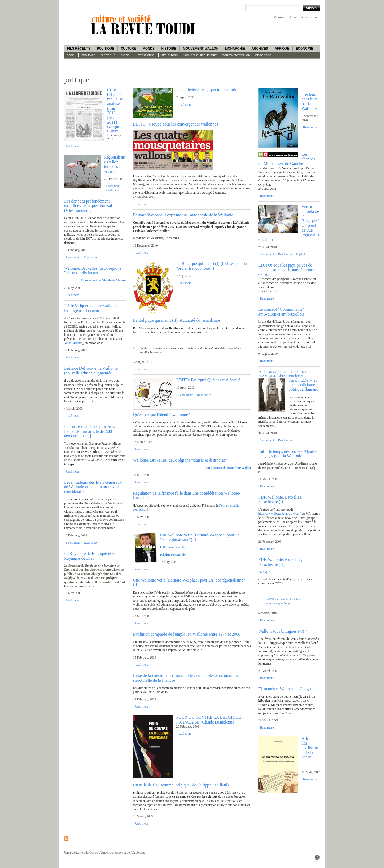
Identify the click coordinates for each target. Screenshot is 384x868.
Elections (108, 55)
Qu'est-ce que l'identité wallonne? (161, 415)
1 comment (113, 186)
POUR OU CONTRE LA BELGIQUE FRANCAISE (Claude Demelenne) (208, 720)
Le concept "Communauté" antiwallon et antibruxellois (281, 312)
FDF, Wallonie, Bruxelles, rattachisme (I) (280, 499)
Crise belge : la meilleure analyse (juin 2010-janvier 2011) (115, 106)
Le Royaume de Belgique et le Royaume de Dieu (90, 556)
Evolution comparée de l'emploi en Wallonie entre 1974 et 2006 (187, 634)
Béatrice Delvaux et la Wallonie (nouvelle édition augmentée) (91, 370)
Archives (260, 49)
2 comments (185, 395)
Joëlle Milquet (73, 343)
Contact (280, 17)
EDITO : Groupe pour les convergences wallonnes (176, 124)
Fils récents (79, 49)
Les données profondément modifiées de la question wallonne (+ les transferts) (93, 206)
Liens (293, 17)
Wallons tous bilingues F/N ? (283, 631)
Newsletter (309, 17)
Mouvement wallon (201, 49)
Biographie (263, 55)
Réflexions (169, 55)
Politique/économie (172, 547)
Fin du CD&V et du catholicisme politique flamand (303, 385)
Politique (106, 49)
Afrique (282, 49)
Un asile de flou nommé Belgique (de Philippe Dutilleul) (181, 785)
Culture (128, 49)
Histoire (169, 49)
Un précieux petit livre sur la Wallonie (310, 99)
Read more (73, 146)
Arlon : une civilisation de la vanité (310, 748)
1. (134, 348)
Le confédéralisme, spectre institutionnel (210, 90)
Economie (304, 49)
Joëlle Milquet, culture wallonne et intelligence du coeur (93, 308)
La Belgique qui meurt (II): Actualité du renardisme (177, 320)
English (301, 254)
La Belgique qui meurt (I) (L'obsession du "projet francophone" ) (211, 266)
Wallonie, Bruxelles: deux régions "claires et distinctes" (93, 271)
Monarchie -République (200, 55)
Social (71, 55)
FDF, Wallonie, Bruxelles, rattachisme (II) (280, 562)
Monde (149, 49)
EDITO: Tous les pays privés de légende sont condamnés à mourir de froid (287, 270)
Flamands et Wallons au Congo (285, 689)
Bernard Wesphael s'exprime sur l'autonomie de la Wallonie (183, 215)
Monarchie (235, 49)
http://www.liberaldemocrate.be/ (279, 514)
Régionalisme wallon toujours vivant (115, 164)
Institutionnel (145, 55)
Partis (125, 55)
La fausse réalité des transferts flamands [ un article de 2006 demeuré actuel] (89, 431)
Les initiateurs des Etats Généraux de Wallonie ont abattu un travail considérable (93, 487)
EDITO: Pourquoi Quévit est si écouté (208, 380)
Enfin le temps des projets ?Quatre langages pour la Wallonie (287, 454)
